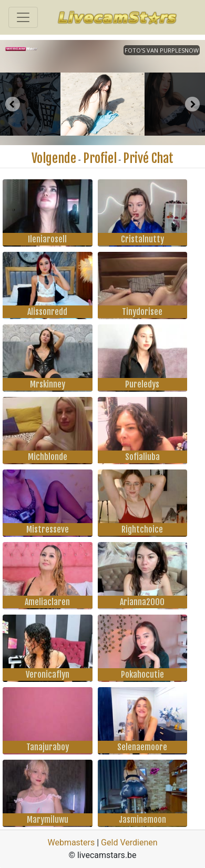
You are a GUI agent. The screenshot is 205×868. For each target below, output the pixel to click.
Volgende (54, 158)
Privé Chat (148, 158)
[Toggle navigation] (23, 17)
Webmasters (71, 843)
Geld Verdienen (129, 843)
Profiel (100, 158)
